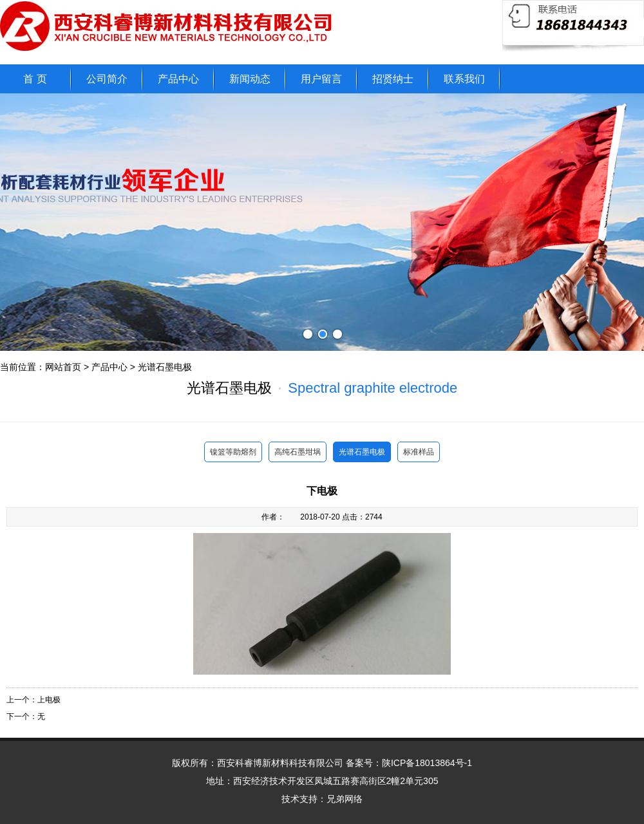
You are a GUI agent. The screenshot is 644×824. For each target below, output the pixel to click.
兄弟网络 (345, 799)
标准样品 (419, 452)
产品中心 (178, 79)
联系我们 (464, 79)
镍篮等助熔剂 (233, 452)
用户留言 (321, 79)
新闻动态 (250, 79)
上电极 (49, 700)
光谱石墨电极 (165, 367)
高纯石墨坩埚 (298, 452)
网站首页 (63, 367)
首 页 (35, 79)
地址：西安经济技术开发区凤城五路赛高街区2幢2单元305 (322, 781)
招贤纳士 (393, 79)
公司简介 (107, 79)
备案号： (409, 763)
